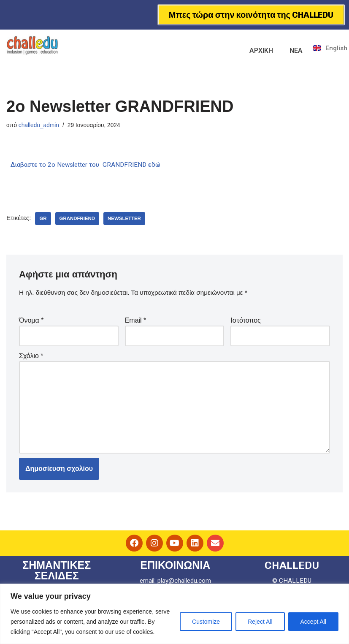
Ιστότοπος (246, 322)
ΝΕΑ (296, 50)
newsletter (129, 220)
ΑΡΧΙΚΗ (261, 50)
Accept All (313, 622)
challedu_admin (40, 125)
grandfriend (80, 220)
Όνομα (31, 322)
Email (136, 322)
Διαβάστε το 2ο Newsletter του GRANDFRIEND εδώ (90, 165)
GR (44, 220)
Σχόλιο (31, 358)
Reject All (260, 622)
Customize (206, 622)
